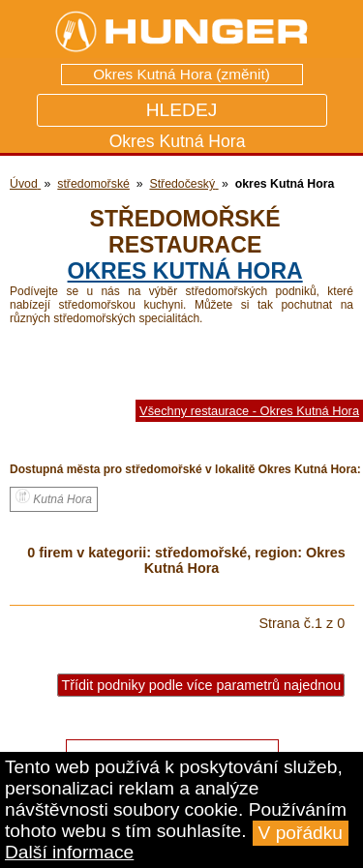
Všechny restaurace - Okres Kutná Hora (249, 411)
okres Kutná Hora (185, 271)
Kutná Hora (54, 497)
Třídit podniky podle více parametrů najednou (201, 685)
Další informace (69, 852)
